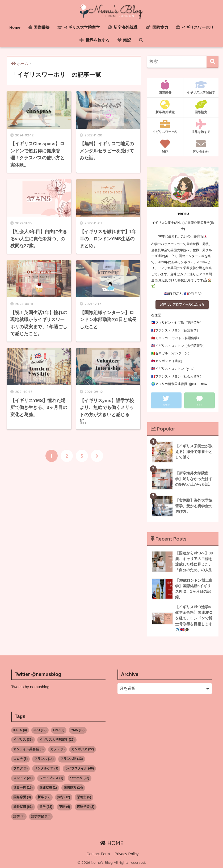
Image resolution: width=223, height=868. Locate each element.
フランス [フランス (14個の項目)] (44, 759)
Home (15, 27)
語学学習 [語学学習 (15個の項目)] (41, 816)
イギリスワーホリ (195, 27)
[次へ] (97, 456)
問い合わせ (201, 146)
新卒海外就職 (123, 27)
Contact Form (98, 854)
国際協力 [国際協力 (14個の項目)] (73, 788)
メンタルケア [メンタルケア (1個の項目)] (46, 768)
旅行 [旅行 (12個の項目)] (64, 797)
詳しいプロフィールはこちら (182, 305)
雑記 (124, 40)
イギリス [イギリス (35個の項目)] (23, 740)
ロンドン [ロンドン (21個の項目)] (23, 778)
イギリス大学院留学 (79, 27)
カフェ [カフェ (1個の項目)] (57, 749)
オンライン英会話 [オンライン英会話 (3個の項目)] (28, 749)
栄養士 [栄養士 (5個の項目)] (84, 797)
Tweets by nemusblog (30, 687)
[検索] (213, 62)
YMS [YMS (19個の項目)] (78, 730)
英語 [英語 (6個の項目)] (65, 807)
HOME (111, 843)
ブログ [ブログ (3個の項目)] (20, 768)
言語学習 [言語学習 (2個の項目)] (86, 807)
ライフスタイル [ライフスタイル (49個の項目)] (79, 768)
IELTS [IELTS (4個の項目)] (20, 730)
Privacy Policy (127, 854)
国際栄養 (39, 27)
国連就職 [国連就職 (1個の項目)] (48, 788)
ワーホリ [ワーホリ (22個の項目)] (80, 778)
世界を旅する (94, 40)
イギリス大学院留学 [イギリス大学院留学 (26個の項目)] (57, 740)
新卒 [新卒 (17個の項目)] (44, 797)
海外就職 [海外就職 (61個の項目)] (23, 807)
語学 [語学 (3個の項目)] (19, 816)
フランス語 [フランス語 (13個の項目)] (72, 759)
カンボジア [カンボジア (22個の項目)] (83, 749)
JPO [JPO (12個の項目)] (40, 730)
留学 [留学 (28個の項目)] (46, 807)
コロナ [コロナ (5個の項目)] (20, 759)
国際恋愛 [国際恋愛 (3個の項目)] (22, 797)
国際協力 (157, 27)
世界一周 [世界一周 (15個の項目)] (23, 788)
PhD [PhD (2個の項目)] (59, 730)
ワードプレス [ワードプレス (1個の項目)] (51, 778)
